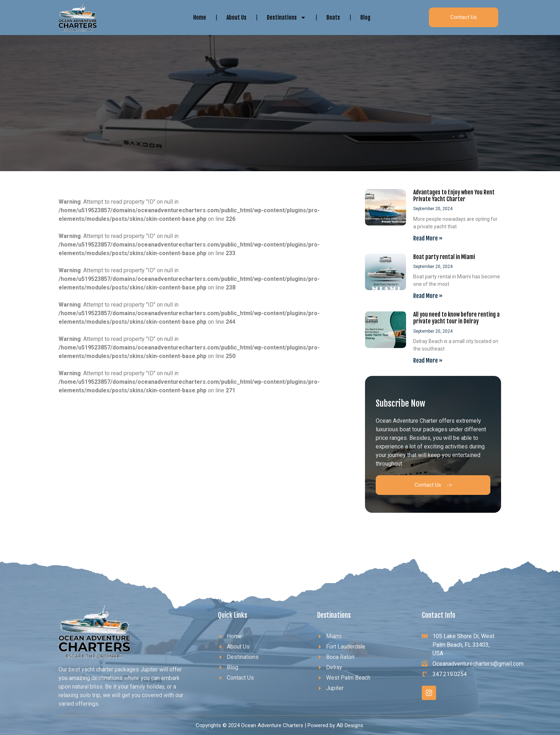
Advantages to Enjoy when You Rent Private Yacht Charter (454, 196)
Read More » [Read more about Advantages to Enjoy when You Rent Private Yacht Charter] (428, 238)
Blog (365, 18)
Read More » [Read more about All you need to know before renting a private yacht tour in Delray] (428, 361)
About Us (236, 18)
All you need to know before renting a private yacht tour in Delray (456, 318)
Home (200, 18)
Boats (333, 18)
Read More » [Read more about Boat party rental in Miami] (428, 296)
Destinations (286, 18)
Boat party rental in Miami (444, 257)
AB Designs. (350, 725)
